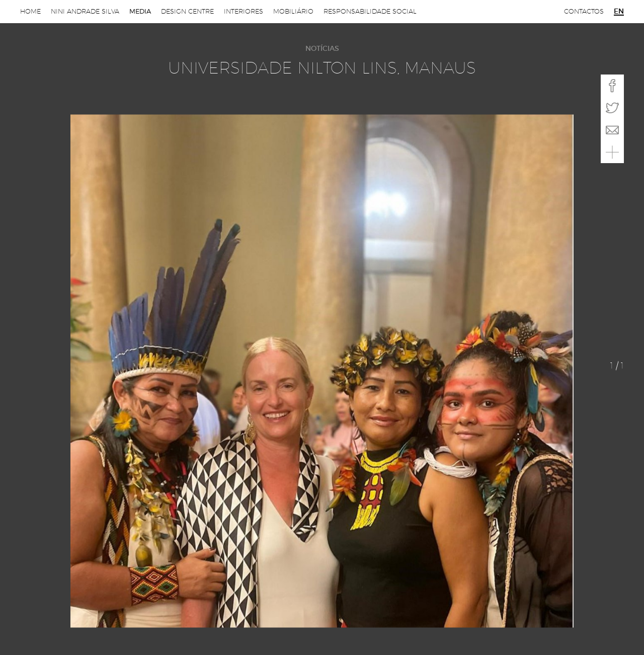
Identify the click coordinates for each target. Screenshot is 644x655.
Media (140, 11)
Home (30, 11)
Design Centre (187, 11)
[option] (322, 371)
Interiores (244, 11)
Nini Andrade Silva (85, 11)
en (619, 12)
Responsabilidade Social (370, 11)
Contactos (584, 11)
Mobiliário (293, 11)
